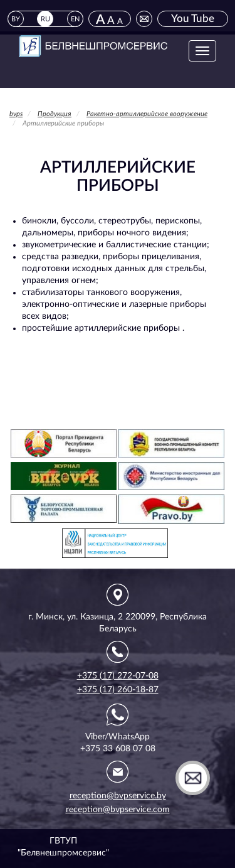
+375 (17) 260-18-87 (118, 690)
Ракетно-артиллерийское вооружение (147, 114)
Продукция (55, 114)
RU (45, 19)
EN (75, 19)
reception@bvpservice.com (118, 810)
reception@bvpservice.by (118, 796)
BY (16, 19)
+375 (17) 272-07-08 (118, 676)
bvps (16, 114)
